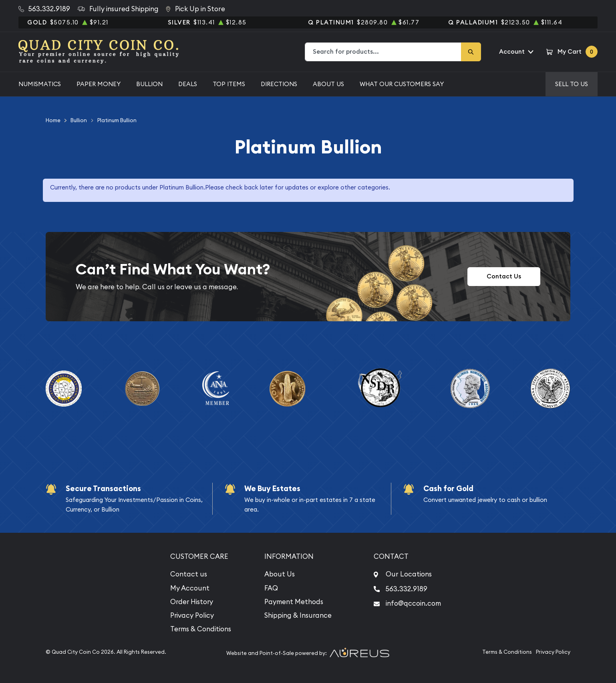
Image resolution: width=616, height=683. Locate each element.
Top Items (229, 84)
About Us (328, 84)
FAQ (271, 588)
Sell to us (572, 84)
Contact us (189, 574)
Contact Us (504, 276)
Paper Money (99, 84)
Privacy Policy (192, 615)
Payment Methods (294, 602)
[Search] (471, 52)
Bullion (149, 84)
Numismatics (40, 84)
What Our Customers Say (402, 84)
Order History (192, 602)
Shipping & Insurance (298, 615)
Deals (188, 84)
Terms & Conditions (201, 629)
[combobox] (383, 52)
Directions (279, 84)
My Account (190, 588)
